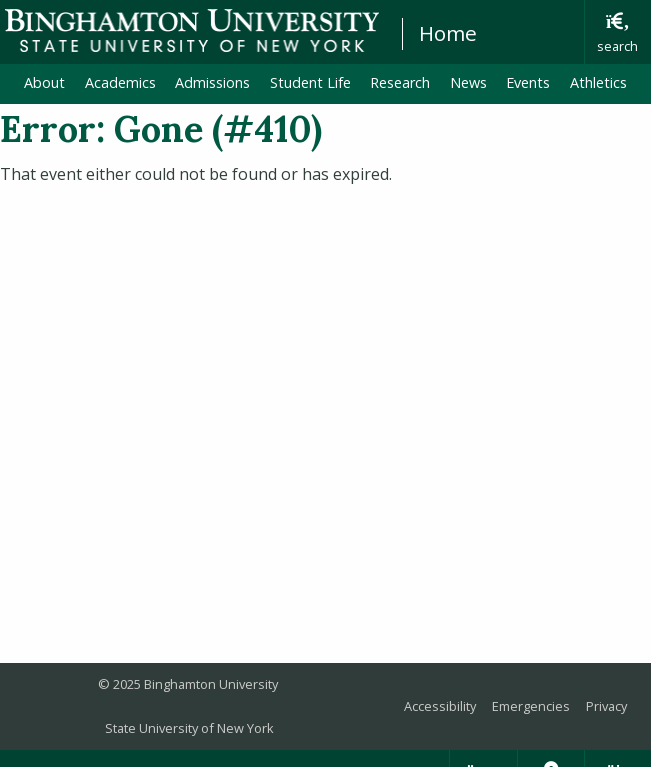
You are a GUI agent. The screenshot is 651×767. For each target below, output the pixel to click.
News (468, 82)
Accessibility (440, 706)
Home (448, 33)
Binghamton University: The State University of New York (192, 30)
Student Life (310, 82)
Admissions (212, 82)
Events (528, 82)
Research (400, 82)
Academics (120, 82)
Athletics (598, 82)
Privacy (606, 706)
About (44, 82)
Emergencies (531, 706)
